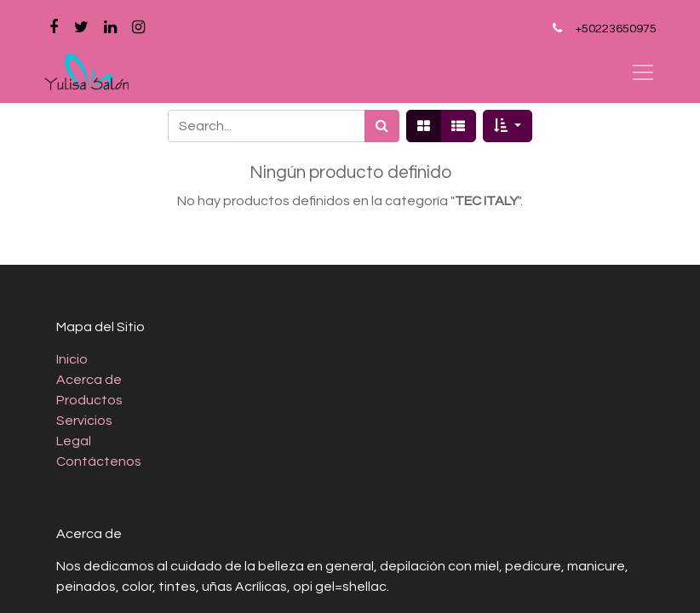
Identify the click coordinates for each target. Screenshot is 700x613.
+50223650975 (616, 29)
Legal (74, 441)
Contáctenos (99, 461)
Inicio (72, 359)
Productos (89, 400)
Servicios (84, 421)
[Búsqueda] (382, 126)
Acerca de (89, 380)
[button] (507, 126)
